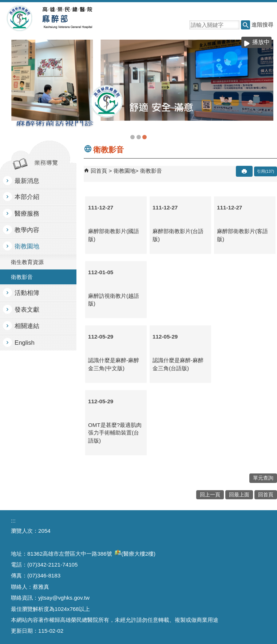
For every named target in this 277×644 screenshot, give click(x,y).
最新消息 (27, 181)
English (25, 343)
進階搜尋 (262, 25)
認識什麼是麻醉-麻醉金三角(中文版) (114, 364)
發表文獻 (27, 310)
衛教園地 (27, 246)
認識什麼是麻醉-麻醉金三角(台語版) (178, 364)
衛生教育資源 (27, 262)
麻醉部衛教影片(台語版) (178, 235)
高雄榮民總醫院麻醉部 (67, 19)
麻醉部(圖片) (132, 137)
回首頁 (99, 171)
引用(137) (266, 171)
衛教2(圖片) (145, 137)
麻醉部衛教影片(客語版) (242, 235)
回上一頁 (210, 495)
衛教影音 (22, 277)
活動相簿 (27, 293)
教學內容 (27, 230)
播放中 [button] (261, 42)
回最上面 (239, 495)
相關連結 (27, 326)
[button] (246, 25)
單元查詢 (263, 478)
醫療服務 (27, 214)
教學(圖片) (139, 137)
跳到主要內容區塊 (4, 4)
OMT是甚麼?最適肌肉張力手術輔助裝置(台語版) (115, 433)
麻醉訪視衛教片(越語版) (114, 300)
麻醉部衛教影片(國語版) (114, 235)
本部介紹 (27, 197)
